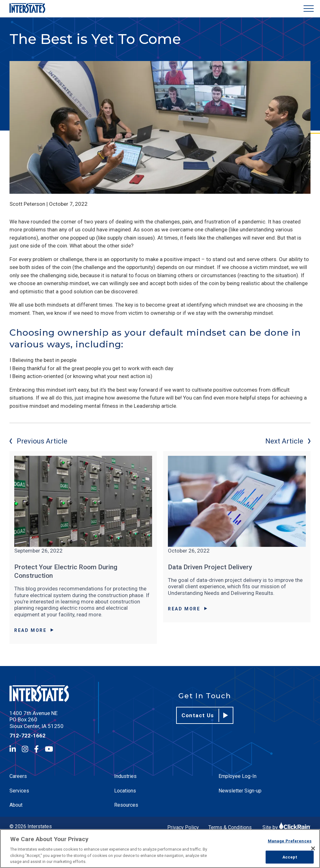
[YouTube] (49, 749)
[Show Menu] (309, 9)
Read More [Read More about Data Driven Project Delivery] (188, 609)
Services (19, 791)
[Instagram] (25, 749)
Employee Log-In (237, 776)
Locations (125, 791)
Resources (126, 805)
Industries (125, 776)
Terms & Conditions (230, 827)
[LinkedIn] (13, 749)
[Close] (313, 848)
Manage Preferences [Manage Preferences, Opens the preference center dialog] (290, 841)
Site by (286, 827)
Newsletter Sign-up (240, 791)
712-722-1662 (28, 736)
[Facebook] (36, 749)
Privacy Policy (183, 827)
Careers (18, 776)
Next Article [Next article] (288, 441)
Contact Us (205, 715)
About (16, 805)
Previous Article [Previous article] (38, 441)
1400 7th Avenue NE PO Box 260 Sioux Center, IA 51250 (37, 720)
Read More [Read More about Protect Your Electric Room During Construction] (34, 630)
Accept (290, 857)
